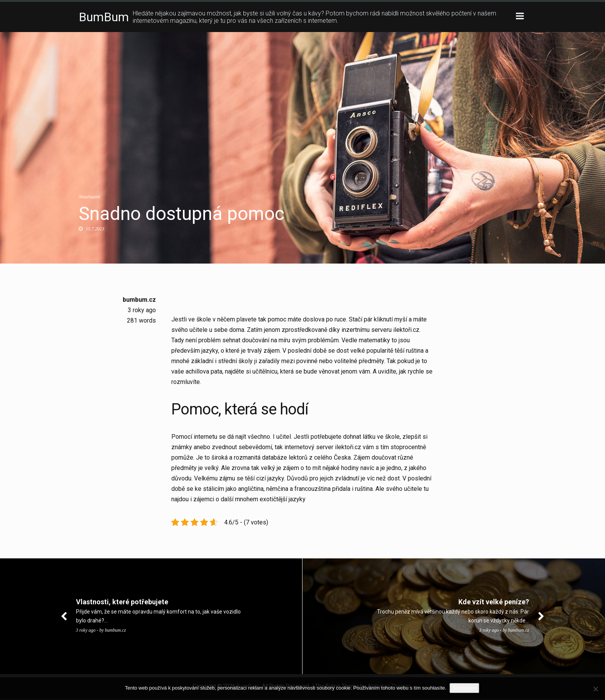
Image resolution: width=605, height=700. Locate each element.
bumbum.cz (139, 300)
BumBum (104, 17)
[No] (595, 689)
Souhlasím (465, 688)
